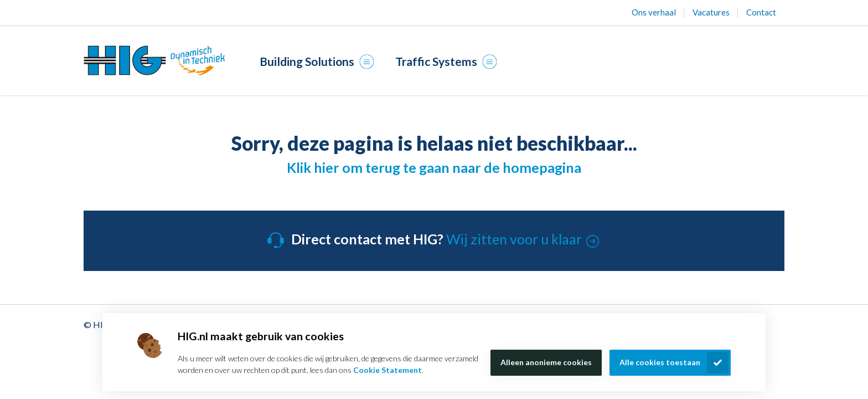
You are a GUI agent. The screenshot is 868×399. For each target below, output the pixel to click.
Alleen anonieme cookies (546, 362)
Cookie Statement (387, 370)
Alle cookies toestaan (660, 362)
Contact (761, 12)
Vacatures (711, 12)
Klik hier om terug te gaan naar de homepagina (434, 167)
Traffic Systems (443, 61)
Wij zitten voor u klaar (514, 239)
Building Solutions (314, 61)
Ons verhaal (654, 12)
